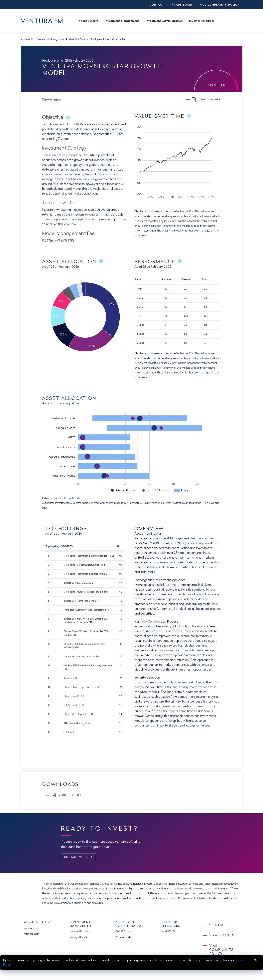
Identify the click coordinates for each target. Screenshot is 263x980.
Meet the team (32, 934)
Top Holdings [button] (53, 546)
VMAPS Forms (123, 931)
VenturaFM (27, 39)
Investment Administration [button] (164, 21)
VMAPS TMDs (168, 931)
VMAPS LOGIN (182, 5)
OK (256, 960)
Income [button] (166, 279)
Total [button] (204, 279)
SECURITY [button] (67, 546)
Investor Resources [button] (202, 21)
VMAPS (72, 39)
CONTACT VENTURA (78, 857)
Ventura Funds (123, 937)
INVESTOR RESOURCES (170, 924)
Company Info (31, 928)
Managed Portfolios (80, 931)
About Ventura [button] (88, 21)
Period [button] (138, 279)
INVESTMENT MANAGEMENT (81, 924)
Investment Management (51, 39)
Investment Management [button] (122, 21)
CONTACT (157, 5)
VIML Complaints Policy (219, 5)
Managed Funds (78, 937)
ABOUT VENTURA (38, 922)
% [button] (118, 546)
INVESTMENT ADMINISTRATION (129, 924)
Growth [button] (186, 279)
